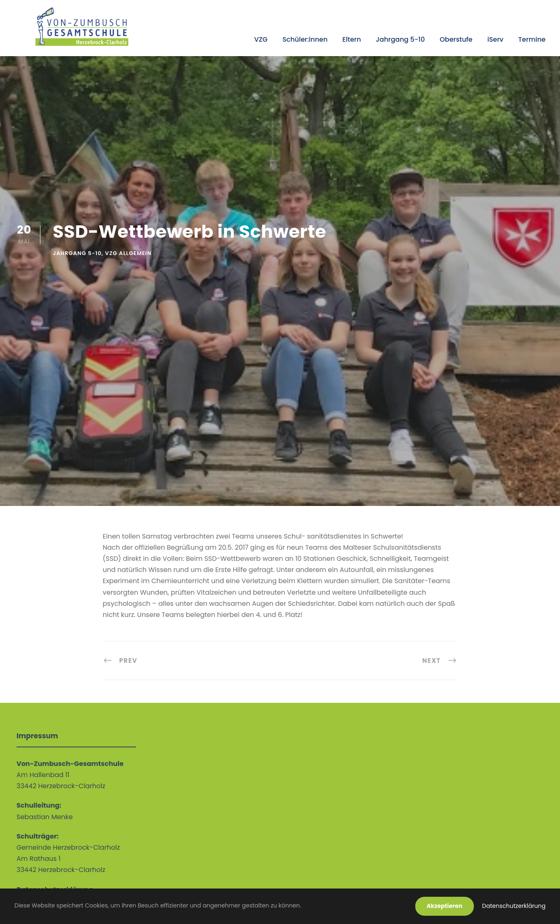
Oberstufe (456, 39)
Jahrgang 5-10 (400, 39)
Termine (532, 39)
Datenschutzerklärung (514, 906)
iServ (495, 39)
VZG (261, 39)
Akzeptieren (445, 906)
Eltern (352, 39)
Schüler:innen (305, 39)
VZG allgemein (128, 253)
